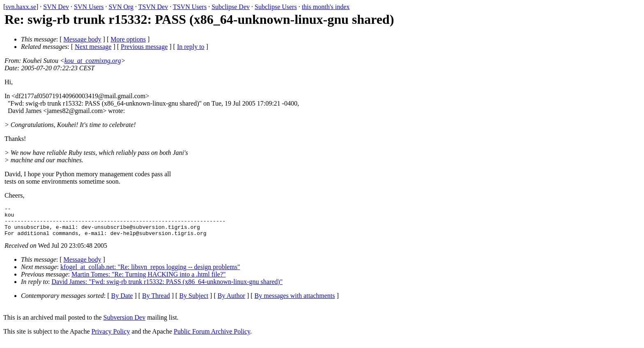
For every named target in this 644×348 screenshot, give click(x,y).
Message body (83, 39)
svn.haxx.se (21, 7)
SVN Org (121, 7)
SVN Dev (56, 7)
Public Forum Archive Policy (212, 338)
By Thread (156, 302)
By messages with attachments (295, 302)
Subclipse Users (276, 7)
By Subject (194, 302)
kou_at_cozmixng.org (93, 61)
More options (128, 39)
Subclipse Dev (231, 7)
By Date (122, 302)
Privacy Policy (111, 338)
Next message (93, 47)
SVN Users (89, 7)
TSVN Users (190, 7)
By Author (231, 302)
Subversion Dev (125, 324)
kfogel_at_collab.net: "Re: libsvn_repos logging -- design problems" (150, 273)
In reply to (191, 47)
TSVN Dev (153, 7)
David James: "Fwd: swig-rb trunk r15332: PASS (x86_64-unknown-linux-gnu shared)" (167, 288)
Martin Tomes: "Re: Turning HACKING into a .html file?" (149, 280)
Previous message (144, 47)
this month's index (326, 7)
